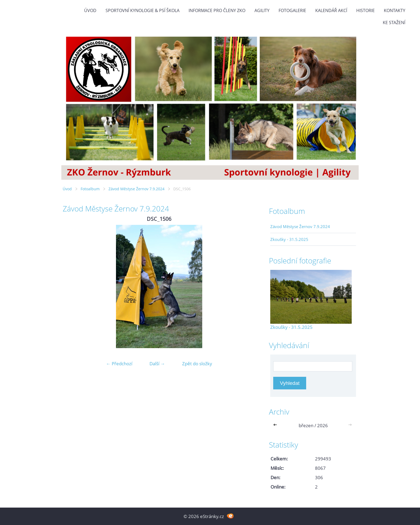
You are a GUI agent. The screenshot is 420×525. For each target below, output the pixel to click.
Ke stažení (394, 23)
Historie (365, 10)
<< (276, 425)
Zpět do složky (197, 364)
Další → (157, 364)
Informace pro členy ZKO (217, 10)
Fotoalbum (90, 189)
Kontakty (395, 10)
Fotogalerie (292, 10)
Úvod (90, 10)
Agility (262, 10)
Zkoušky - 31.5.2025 (289, 239)
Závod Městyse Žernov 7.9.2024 (136, 189)
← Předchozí (119, 364)
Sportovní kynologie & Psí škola (142, 10)
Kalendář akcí (331, 10)
